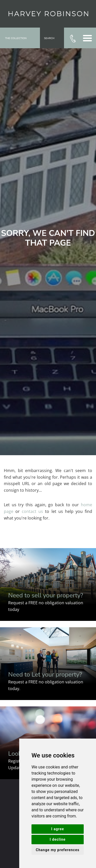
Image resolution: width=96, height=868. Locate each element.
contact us (32, 511)
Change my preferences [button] (58, 850)
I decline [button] (58, 839)
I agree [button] (58, 829)
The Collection (16, 38)
